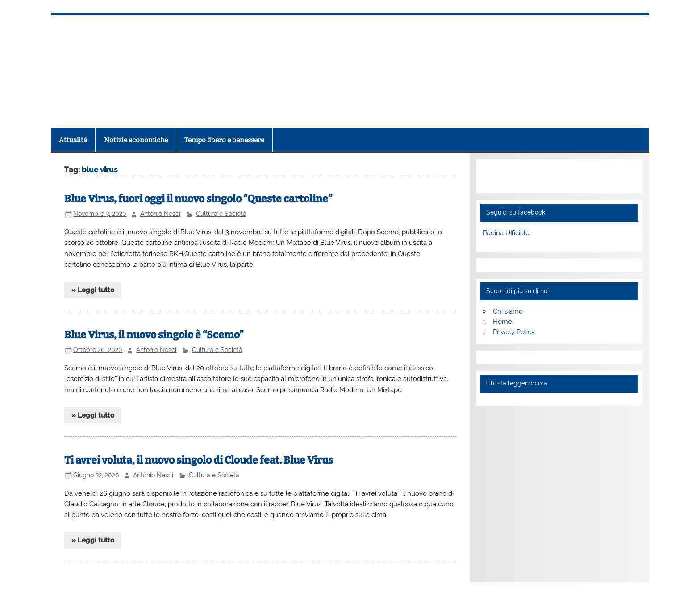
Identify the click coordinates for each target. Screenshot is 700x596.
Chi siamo (508, 311)
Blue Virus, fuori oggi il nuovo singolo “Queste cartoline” (198, 199)
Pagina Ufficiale (506, 233)
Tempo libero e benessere (224, 140)
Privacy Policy (514, 332)
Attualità (73, 140)
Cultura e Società (221, 214)
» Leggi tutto (93, 290)
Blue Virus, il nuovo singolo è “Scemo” (154, 335)
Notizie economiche (136, 140)
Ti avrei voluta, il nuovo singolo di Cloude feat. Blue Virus (199, 460)
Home (502, 322)
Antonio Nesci (160, 214)
